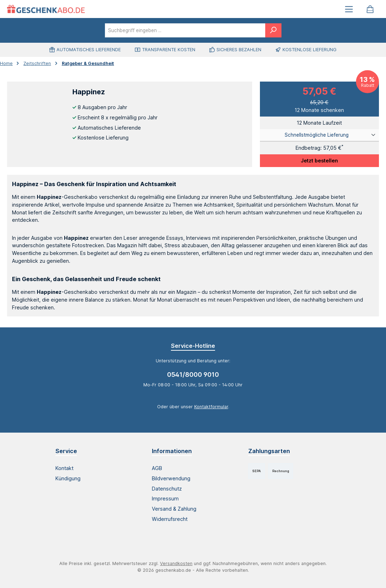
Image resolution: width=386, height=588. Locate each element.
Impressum (165, 498)
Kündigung (68, 478)
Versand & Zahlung (174, 509)
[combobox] (185, 30)
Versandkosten (176, 563)
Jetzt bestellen (319, 161)
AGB (157, 468)
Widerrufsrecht (170, 519)
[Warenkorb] (370, 9)
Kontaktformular (211, 407)
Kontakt (64, 468)
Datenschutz (167, 489)
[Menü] (349, 9)
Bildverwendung (171, 478)
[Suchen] (273, 30)
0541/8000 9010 (193, 375)
